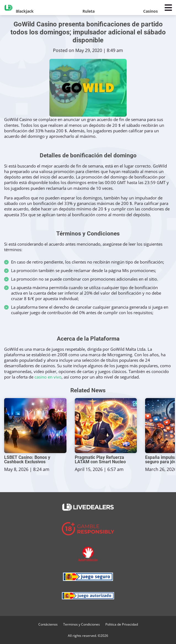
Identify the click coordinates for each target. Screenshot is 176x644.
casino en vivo (48, 377)
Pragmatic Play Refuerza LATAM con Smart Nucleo (100, 460)
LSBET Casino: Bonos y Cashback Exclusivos (27, 460)
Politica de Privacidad (122, 624)
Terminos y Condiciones (82, 624)
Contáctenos (48, 624)
